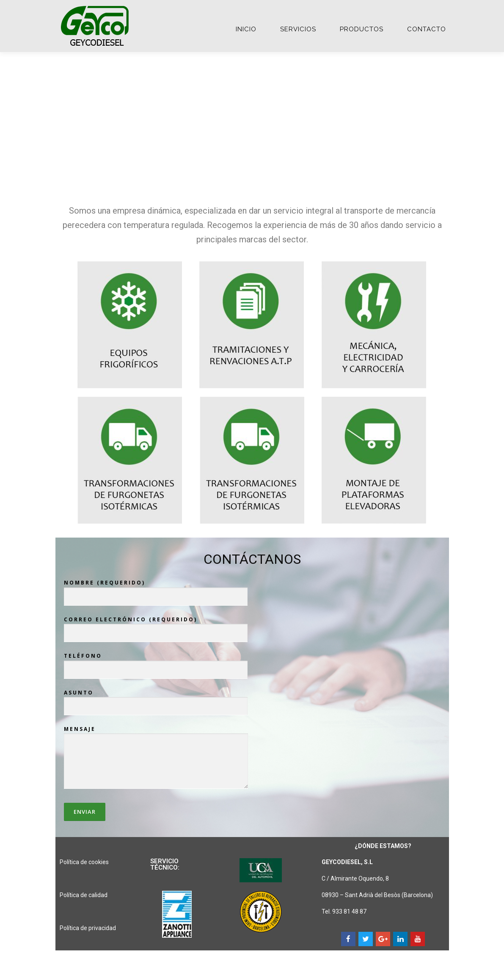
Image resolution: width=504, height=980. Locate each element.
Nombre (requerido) (156, 590)
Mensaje (156, 758)
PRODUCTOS (362, 29)
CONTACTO (427, 29)
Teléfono (156, 663)
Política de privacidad (88, 928)
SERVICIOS (298, 29)
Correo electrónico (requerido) (156, 626)
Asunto (156, 700)
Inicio (246, 29)
